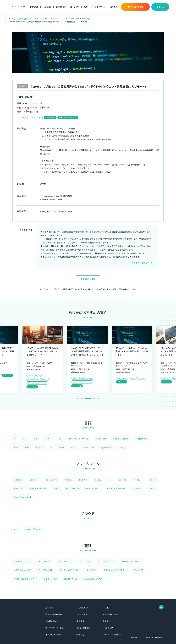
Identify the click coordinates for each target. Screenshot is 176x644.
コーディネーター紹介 (79, 7)
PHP (27, 447)
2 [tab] (83, 398)
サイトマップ (108, 628)
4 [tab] (94, 398)
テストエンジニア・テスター (115, 570)
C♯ (36, 439)
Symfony (137, 488)
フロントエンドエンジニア (25, 579)
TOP (6, 19)
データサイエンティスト (70, 570)
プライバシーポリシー (112, 635)
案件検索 (49, 608)
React (56, 488)
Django (68, 480)
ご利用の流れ (61, 7)
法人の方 (114, 7)
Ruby (61, 447)
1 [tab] (77, 398)
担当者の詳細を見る (140, 263)
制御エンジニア (50, 579)
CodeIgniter (51, 480)
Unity (122, 447)
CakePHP (34, 480)
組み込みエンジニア (93, 579)
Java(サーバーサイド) (78, 439)
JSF (110, 480)
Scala (74, 447)
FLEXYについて (83, 608)
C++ (25, 439)
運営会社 (107, 621)
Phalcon (18, 488)
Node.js (86, 19)
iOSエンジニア (64, 561)
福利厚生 (80, 621)
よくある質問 (82, 614)
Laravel (123, 480)
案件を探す (34, 7)
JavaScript (74, 19)
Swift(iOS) (89, 447)
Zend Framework (23, 497)
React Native (72, 488)
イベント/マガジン (99, 7)
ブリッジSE (139, 570)
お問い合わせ (123, 289)
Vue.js (151, 488)
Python (40, 447)
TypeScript (106, 447)
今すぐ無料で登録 (110, 614)
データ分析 (91, 570)
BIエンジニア (45, 561)
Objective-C (142, 439)
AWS (16, 529)
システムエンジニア (23, 570)
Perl (16, 447)
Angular (18, 480)
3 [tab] (89, 398)
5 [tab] (99, 398)
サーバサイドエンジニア (55, 19)
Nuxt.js (152, 480)
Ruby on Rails (93, 488)
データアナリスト (45, 570)
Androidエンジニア (23, 561)
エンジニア (37, 19)
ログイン (106, 608)
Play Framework (38, 488)
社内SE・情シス (71, 579)
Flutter (48, 439)
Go (60, 439)
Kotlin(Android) (121, 439)
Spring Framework (116, 488)
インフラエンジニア (106, 561)
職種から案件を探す (20, 19)
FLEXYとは (47, 7)
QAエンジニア (84, 561)
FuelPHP (83, 480)
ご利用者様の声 (83, 628)
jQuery (98, 480)
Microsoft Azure (34, 529)
